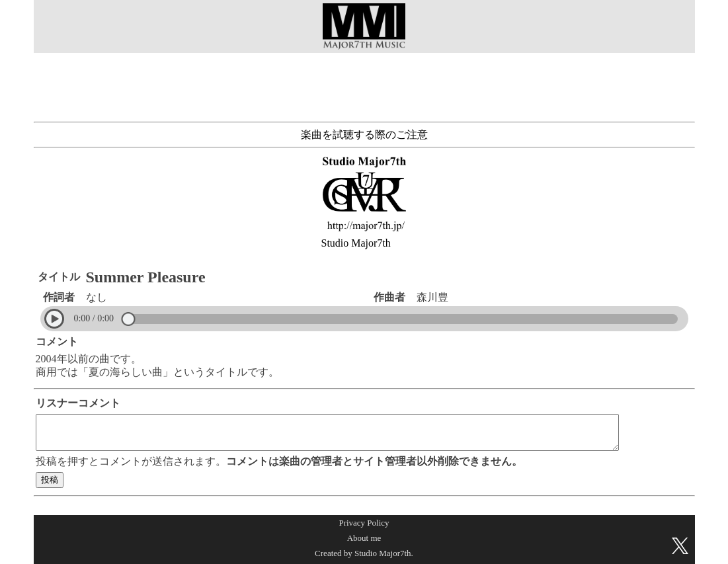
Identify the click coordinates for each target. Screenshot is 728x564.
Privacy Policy (364, 523)
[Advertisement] (364, 85)
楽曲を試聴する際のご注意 (364, 135)
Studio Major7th (356, 243)
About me (364, 538)
